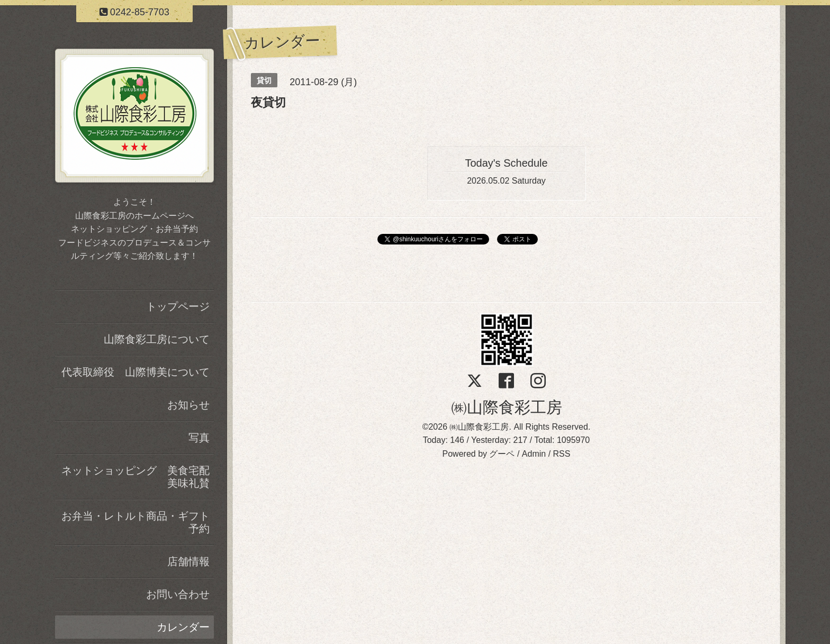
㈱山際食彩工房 (507, 407)
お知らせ (188, 405)
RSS (562, 454)
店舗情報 (188, 561)
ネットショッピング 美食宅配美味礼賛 (136, 477)
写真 (199, 438)
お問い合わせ (178, 594)
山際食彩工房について (157, 339)
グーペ (502, 454)
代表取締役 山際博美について (136, 372)
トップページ (178, 306)
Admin (534, 454)
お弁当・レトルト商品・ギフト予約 (136, 522)
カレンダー (183, 627)
